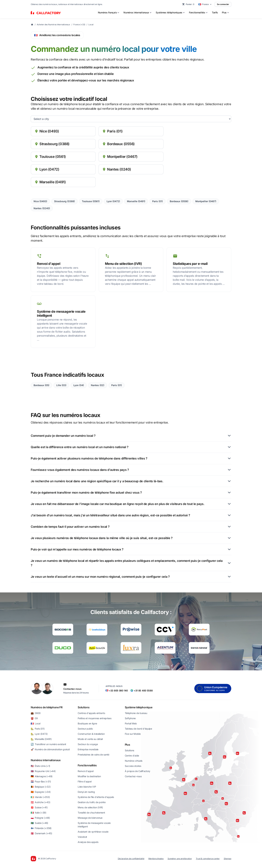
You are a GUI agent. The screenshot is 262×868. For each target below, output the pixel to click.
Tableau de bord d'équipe (138, 729)
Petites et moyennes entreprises (94, 718)
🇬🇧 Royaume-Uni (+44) (43, 771)
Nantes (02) (98, 385)
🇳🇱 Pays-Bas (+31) (41, 781)
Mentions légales (156, 859)
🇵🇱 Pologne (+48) (40, 818)
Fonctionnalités (87, 765)
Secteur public (85, 729)
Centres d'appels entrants (91, 713)
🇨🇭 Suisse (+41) (39, 807)
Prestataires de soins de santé (93, 755)
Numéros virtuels (134, 761)
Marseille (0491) (136, 201)
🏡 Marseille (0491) (41, 739)
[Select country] (205, 4)
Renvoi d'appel (86, 771)
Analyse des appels (88, 842)
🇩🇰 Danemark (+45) (41, 833)
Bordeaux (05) (41, 385)
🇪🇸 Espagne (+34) (41, 792)
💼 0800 (36, 713)
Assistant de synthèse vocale (93, 832)
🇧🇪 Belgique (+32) (41, 787)
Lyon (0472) (113, 201)
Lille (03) (61, 385)
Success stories (133, 766)
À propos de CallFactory (138, 771)
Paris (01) (157, 201)
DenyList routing (86, 792)
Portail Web (131, 723)
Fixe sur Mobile (133, 734)
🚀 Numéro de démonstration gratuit (50, 749)
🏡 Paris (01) (38, 729)
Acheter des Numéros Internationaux (53, 24)
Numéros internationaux (46, 760)
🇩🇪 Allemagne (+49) (42, 776)
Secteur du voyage (88, 744)
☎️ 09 (34, 718)
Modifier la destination (89, 776)
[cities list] (131, 119)
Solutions (84, 707)
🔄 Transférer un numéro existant (48, 744)
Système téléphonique (139, 707)
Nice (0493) (40, 201)
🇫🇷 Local (36, 723)
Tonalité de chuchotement (91, 813)
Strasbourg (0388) (64, 201)
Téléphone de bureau (136, 713)
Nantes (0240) (42, 208)
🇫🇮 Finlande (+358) (41, 828)
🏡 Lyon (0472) (39, 734)
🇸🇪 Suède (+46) (39, 823)
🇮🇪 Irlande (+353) (40, 797)
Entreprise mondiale (88, 749)
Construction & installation (91, 734)
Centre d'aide (132, 756)
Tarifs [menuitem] (215, 12)
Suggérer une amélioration (180, 859)
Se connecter (223, 4)
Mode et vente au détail (90, 739)
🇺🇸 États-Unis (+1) (40, 766)
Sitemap (227, 859)
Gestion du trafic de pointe (92, 802)
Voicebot (82, 837)
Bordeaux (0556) (179, 201)
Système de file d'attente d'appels (96, 797)
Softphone (130, 718)
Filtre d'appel (85, 781)
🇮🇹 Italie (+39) (39, 813)
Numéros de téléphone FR (47, 707)
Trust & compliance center (208, 859)
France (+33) (79, 24)
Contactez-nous (133, 776)
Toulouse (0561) (91, 201)
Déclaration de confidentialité (131, 859)
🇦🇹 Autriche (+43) (40, 802)
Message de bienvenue (90, 818)
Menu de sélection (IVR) (90, 807)
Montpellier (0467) (206, 201)
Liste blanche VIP (87, 787)
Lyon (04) (79, 385)
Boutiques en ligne (87, 723)
